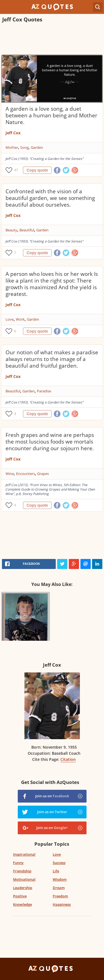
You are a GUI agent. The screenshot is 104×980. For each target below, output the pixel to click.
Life (56, 871)
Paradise (44, 391)
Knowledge (22, 904)
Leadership (23, 888)
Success (59, 863)
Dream (59, 888)
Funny (18, 863)
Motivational (24, 879)
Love (10, 319)
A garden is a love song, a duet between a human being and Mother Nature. (51, 115)
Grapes (43, 474)
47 (16, 170)
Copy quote (37, 170)
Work (20, 319)
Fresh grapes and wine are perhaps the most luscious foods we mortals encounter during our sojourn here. (50, 442)
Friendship (22, 871)
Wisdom (60, 879)
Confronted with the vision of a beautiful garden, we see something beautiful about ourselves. (50, 198)
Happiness (62, 904)
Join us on (52, 796)
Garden (37, 147)
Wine (10, 474)
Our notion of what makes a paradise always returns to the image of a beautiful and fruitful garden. (52, 359)
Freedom (60, 896)
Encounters (26, 474)
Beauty (11, 230)
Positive (20, 896)
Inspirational (24, 854)
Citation (68, 759)
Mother (12, 147)
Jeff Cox (13, 133)
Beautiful (27, 230)
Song (24, 147)
